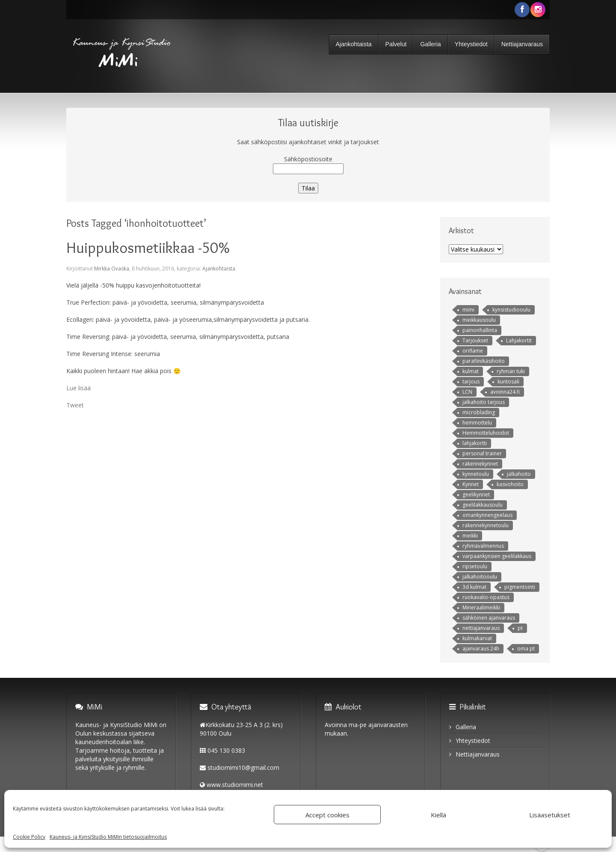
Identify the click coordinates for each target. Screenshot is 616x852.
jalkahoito (519, 474)
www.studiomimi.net (235, 785)
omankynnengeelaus (487, 515)
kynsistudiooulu (511, 310)
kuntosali (508, 381)
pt (520, 628)
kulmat (471, 371)
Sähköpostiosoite (308, 159)
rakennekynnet (480, 464)
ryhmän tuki (511, 371)
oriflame (473, 351)
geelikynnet (476, 494)
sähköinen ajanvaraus (489, 618)
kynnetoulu (476, 474)
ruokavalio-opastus (486, 597)
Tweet (75, 405)
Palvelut (396, 44)
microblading (479, 412)
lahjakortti (475, 443)
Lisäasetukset (550, 815)
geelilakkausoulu (483, 505)
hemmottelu (477, 423)
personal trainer (482, 453)
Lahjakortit (519, 340)
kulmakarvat (477, 638)
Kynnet (471, 484)
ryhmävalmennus (483, 546)
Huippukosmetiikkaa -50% (148, 247)
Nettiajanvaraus (522, 44)
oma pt (526, 649)
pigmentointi (520, 587)
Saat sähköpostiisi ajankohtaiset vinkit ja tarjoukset (308, 142)
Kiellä (438, 815)
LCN (467, 392)
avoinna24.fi (505, 392)
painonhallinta (480, 330)
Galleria (430, 44)
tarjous (471, 381)
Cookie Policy (29, 837)
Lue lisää (78, 388)
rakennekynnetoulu (486, 525)
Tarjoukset (475, 340)
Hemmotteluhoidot (486, 433)
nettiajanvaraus (481, 628)
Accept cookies (327, 815)
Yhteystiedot (471, 44)
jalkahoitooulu (480, 577)
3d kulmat (474, 587)
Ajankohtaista (354, 44)
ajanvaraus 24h (481, 649)
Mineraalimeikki (481, 607)
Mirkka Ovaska (112, 269)
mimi (468, 310)
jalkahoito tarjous (484, 402)
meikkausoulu (479, 320)
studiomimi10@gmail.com (243, 767)
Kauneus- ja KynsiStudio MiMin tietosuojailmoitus (108, 837)
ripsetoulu (475, 566)
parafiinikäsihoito (484, 361)
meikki (470, 536)
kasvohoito (510, 484)
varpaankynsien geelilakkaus (497, 556)
